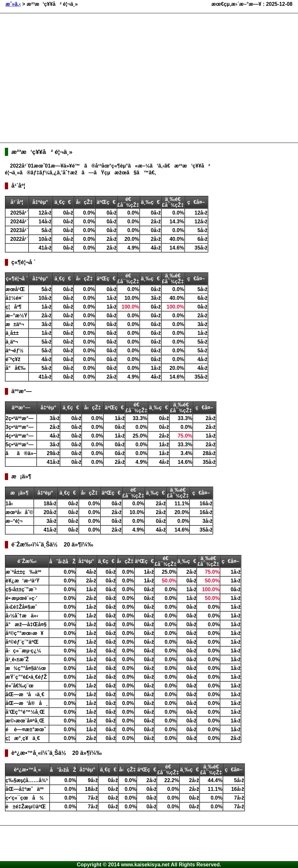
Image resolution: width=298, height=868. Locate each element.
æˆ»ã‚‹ (13, 4)
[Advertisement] (61, 77)
